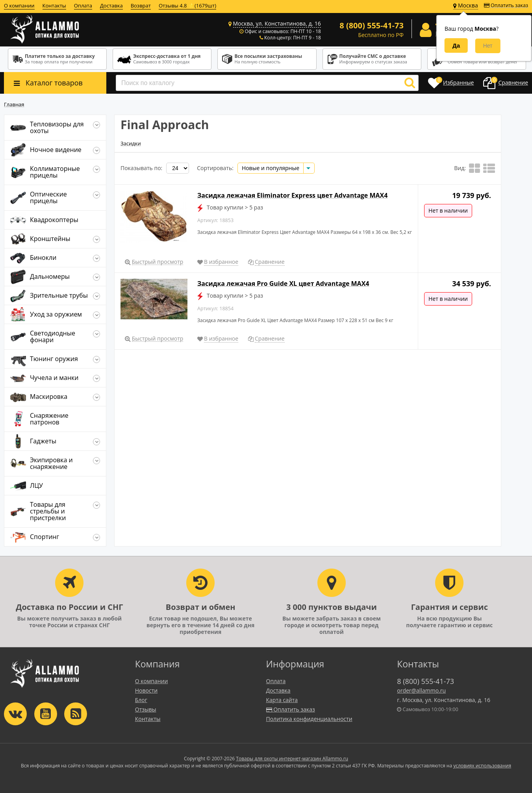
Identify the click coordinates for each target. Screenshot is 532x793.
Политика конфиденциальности (309, 719)
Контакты (54, 6)
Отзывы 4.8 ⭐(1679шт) (187, 6)
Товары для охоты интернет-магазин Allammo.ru (292, 759)
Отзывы (146, 709)
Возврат (141, 6)
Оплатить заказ (506, 5)
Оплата (83, 6)
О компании (19, 6)
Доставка (111, 6)
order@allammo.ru (421, 690)
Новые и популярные (271, 168)
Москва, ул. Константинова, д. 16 (277, 23)
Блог (141, 700)
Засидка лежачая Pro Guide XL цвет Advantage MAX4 (283, 283)
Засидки (131, 143)
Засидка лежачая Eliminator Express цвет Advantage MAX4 (292, 195)
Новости (146, 690)
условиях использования (482, 766)
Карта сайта (282, 700)
